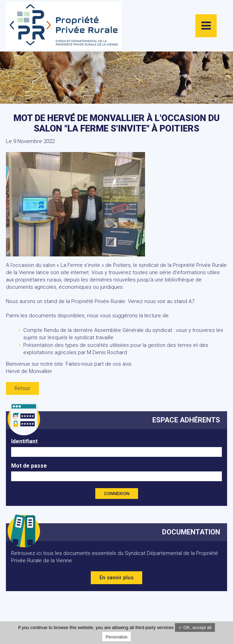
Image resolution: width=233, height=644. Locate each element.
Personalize (117, 637)
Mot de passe (29, 466)
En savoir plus (116, 578)
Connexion (117, 494)
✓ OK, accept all (195, 627)
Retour (22, 388)
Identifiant (24, 441)
